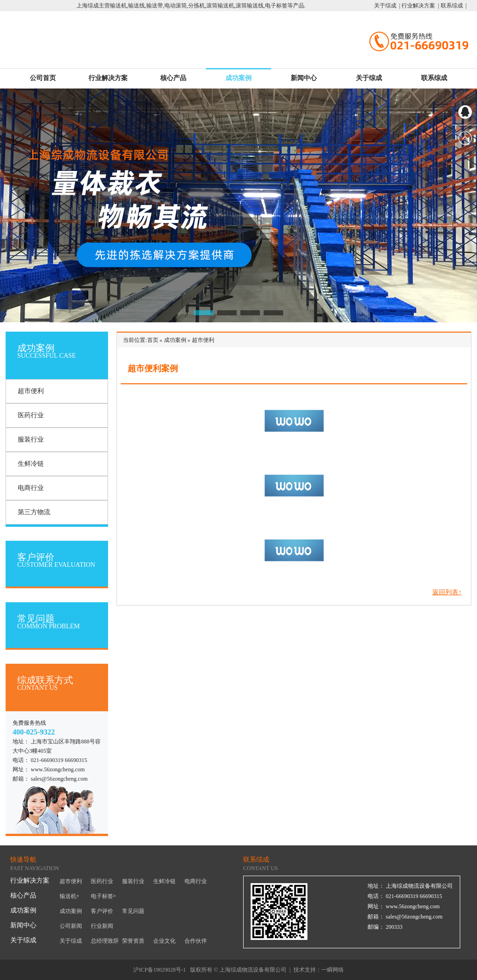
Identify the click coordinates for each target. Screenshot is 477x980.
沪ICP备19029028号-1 (160, 970)
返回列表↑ (447, 592)
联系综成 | (453, 6)
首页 (153, 340)
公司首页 (43, 78)
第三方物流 (34, 512)
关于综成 (369, 78)
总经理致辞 (105, 941)
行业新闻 (102, 926)
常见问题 (133, 911)
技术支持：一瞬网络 (319, 970)
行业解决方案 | (419, 6)
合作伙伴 (196, 941)
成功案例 (238, 78)
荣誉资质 (133, 941)
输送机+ (70, 896)
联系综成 (434, 78)
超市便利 (31, 391)
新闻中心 (304, 78)
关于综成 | (387, 6)
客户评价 (102, 911)
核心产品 (173, 78)
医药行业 (31, 415)
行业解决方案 (108, 78)
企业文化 (164, 941)
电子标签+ (104, 896)
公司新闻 (71, 926)
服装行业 (31, 439)
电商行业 (31, 488)
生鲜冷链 (31, 464)
